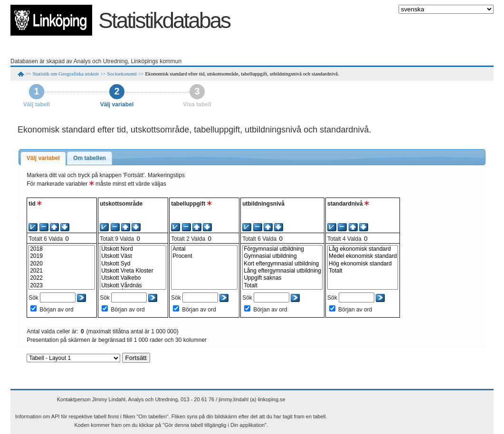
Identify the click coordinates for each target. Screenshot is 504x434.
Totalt (282, 286)
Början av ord (56, 310)
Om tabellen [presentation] (90, 158)
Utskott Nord (133, 249)
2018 (62, 249)
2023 (62, 286)
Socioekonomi (122, 74)
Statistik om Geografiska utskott (66, 74)
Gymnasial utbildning (282, 256)
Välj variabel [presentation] (43, 158)
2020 (62, 264)
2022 (62, 278)
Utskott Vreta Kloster (133, 271)
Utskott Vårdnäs (133, 286)
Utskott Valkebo (133, 278)
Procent (204, 256)
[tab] (43, 159)
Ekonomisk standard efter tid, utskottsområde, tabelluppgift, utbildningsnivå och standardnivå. (242, 74)
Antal (204, 249)
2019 (62, 256)
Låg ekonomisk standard (363, 249)
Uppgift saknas (282, 278)
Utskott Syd (133, 264)
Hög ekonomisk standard (363, 264)
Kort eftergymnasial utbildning (282, 264)
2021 (62, 271)
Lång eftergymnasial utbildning (282, 271)
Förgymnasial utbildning (282, 249)
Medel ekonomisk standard (363, 256)
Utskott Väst (133, 256)
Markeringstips (166, 175)
